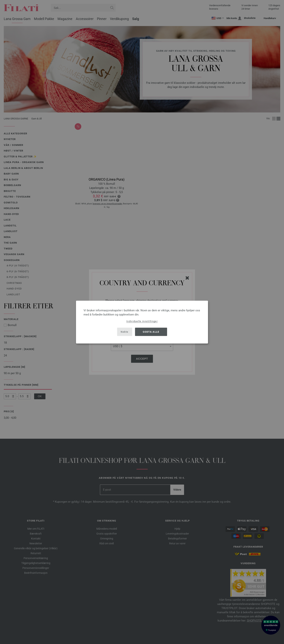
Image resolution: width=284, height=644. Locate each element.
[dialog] (142, 322)
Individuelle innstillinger (142, 321)
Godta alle (151, 332)
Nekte (125, 332)
